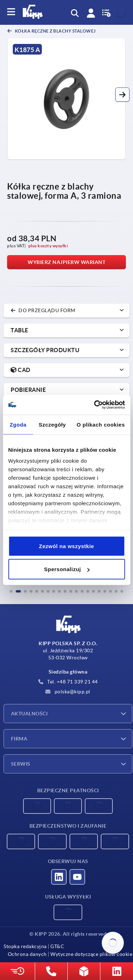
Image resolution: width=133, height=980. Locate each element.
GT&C (57, 946)
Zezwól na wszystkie (66, 546)
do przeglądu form (43, 310)
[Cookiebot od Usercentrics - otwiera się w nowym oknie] (95, 405)
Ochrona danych (27, 954)
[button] (122, 95)
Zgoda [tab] (18, 424)
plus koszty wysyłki (48, 246)
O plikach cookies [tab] (101, 424)
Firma (19, 739)
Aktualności (29, 714)
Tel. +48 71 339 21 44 (68, 682)
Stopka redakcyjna (25, 946)
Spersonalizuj (67, 569)
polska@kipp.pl (68, 692)
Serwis (21, 764)
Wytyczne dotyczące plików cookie (91, 954)
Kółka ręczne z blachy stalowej (55, 31)
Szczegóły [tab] (52, 424)
